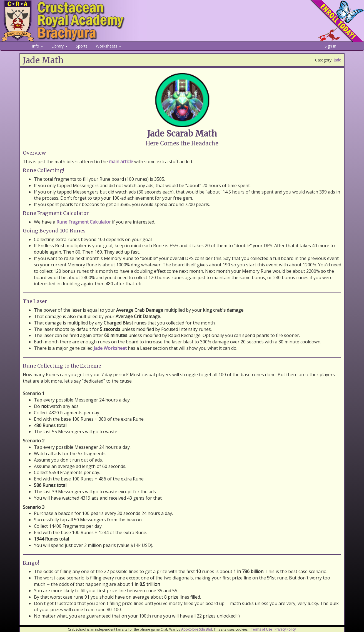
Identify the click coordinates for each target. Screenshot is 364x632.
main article (121, 162)
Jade (337, 60)
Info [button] (38, 46)
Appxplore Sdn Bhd (197, 629)
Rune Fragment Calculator (84, 222)
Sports (82, 46)
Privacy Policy (285, 629)
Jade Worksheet (110, 348)
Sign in (330, 46)
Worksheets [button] (109, 46)
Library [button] (59, 46)
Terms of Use (261, 629)
